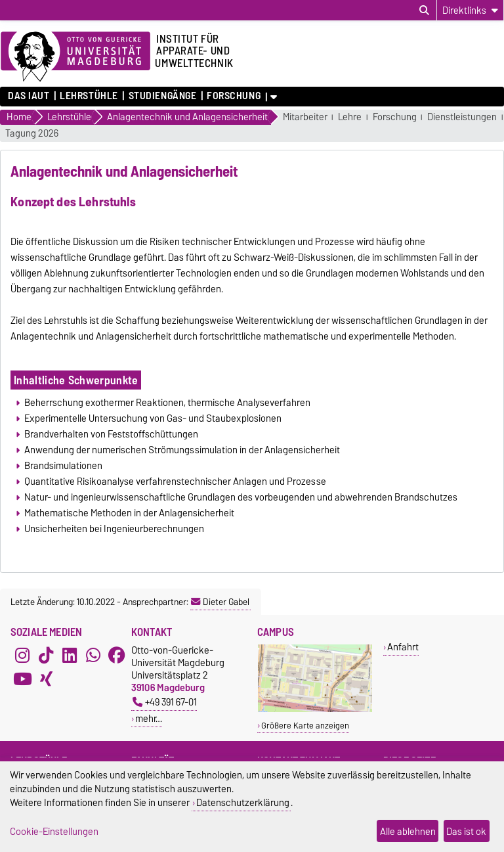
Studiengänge (163, 96)
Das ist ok (466, 831)
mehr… (149, 718)
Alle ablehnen (408, 831)
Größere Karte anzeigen (305, 726)
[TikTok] (46, 656)
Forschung (234, 96)
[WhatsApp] (93, 656)
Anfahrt (403, 647)
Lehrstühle (89, 96)
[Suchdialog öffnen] (424, 11)
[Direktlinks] (470, 10)
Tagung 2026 (32, 134)
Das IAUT (29, 96)
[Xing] (46, 679)
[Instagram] (22, 656)
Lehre (350, 117)
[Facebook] (117, 656)
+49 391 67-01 (165, 702)
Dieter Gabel (220, 602)
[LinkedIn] (70, 656)
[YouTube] (22, 679)
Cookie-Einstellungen (54, 831)
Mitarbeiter (305, 117)
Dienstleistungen (462, 117)
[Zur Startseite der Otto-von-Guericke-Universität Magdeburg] (75, 57)
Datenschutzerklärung (243, 802)
